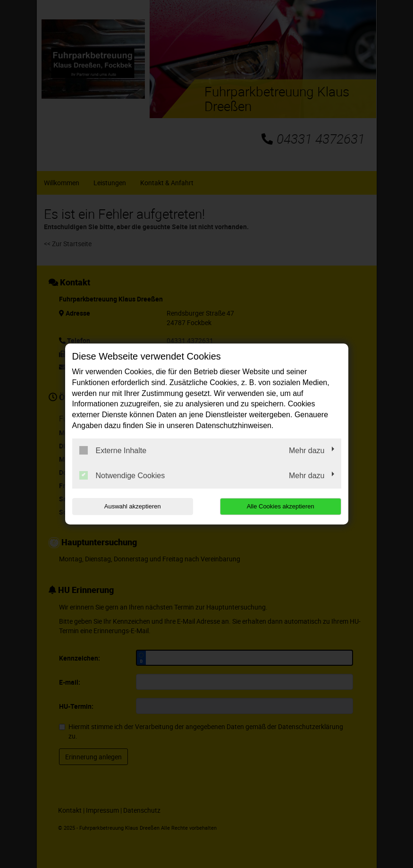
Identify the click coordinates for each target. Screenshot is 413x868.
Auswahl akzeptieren (133, 506)
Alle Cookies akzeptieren (281, 506)
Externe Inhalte (113, 450)
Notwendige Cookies (122, 475)
